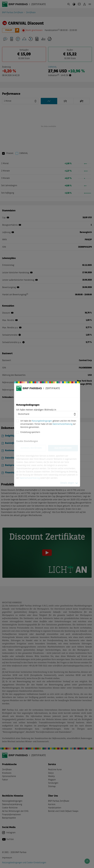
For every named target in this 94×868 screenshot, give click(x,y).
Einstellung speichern (30, 432)
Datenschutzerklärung (62, 424)
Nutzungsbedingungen (42, 421)
